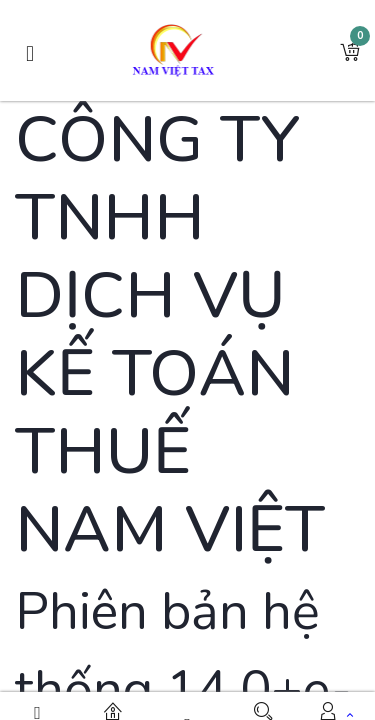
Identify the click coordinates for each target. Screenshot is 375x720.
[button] (350, 51)
